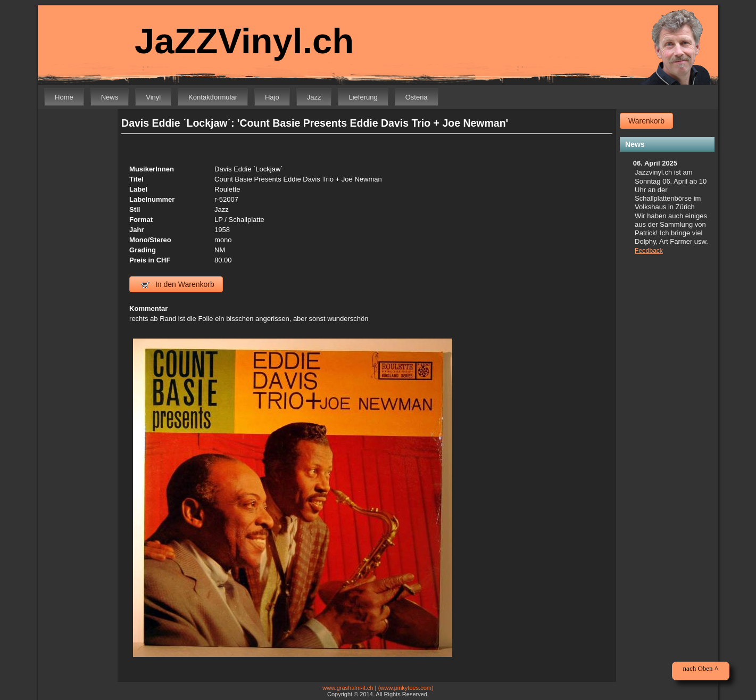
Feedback (649, 251)
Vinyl (153, 97)
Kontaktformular (213, 97)
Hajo (272, 97)
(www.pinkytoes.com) (406, 688)
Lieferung (363, 97)
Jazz (314, 97)
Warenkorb (646, 121)
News (110, 97)
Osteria (417, 97)
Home (64, 97)
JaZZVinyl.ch (244, 41)
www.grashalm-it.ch (348, 688)
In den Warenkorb (178, 284)
